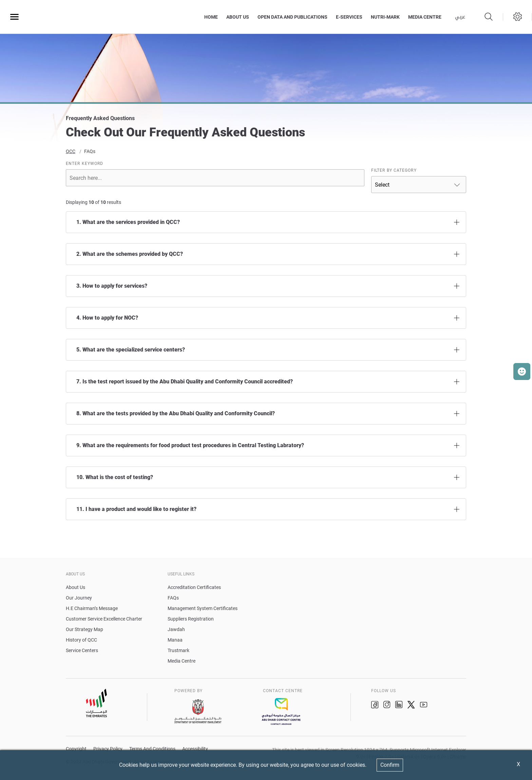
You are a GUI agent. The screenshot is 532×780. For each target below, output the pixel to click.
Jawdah (176, 631)
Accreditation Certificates (194, 589)
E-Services (349, 17)
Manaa (175, 642)
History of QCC (81, 642)
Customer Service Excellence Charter (104, 621)
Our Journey (79, 600)
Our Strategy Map (84, 631)
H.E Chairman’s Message (92, 610)
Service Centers (82, 652)
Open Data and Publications (292, 17)
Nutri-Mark (385, 17)
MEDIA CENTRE (425, 17)
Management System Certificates (203, 610)
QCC (71, 153)
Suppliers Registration (191, 621)
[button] (522, 372)
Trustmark (178, 652)
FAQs (90, 153)
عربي (460, 17)
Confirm (390, 765)
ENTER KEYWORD (84, 165)
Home (211, 17)
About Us (238, 17)
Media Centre (182, 663)
